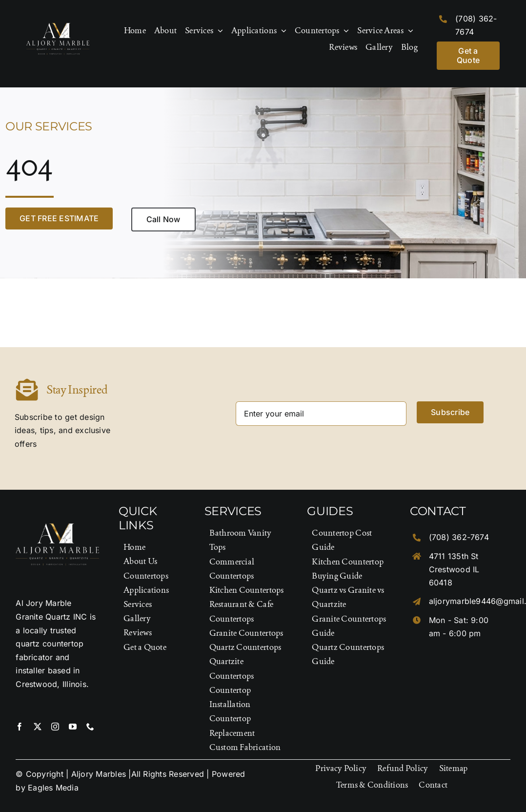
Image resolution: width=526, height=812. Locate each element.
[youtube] (73, 727)
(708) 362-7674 (459, 537)
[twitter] (38, 727)
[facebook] (20, 727)
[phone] (90, 727)
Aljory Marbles (99, 774)
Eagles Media (53, 788)
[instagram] (55, 727)
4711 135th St (454, 556)
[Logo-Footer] (58, 27)
